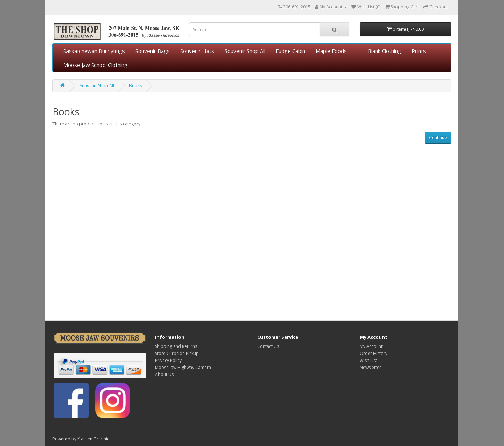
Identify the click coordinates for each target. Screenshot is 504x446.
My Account (371, 346)
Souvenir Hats (197, 51)
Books (135, 86)
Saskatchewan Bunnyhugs (94, 51)
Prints (419, 51)
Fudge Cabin (290, 51)
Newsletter (370, 367)
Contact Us (268, 346)
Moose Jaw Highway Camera (183, 367)
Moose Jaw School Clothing (95, 65)
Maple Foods (331, 51)
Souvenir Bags (153, 51)
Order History (374, 353)
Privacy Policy (168, 360)
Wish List (368, 360)
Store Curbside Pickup (177, 353)
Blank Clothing (384, 51)
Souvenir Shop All (245, 51)
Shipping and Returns (176, 346)
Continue (438, 138)
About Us (164, 374)
